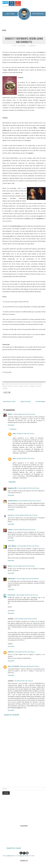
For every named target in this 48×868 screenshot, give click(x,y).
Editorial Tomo (28, 384)
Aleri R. (10, 414)
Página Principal (26, 402)
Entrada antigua (40, 402)
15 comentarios (32, 46)
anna (14, 434)
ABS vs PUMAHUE (13, 666)
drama (22, 384)
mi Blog (9, 856)
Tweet (5, 2)
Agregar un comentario (12, 715)
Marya (10, 566)
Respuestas (13, 429)
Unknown (11, 652)
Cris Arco (11, 515)
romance (21, 386)
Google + (18, 3)
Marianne (5, 386)
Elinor (34, 384)
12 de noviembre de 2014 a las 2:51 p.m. (24, 530)
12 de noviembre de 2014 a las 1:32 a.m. (24, 414)
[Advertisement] (16, 773)
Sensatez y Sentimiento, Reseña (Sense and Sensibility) (24, 40)
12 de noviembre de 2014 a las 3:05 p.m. (28, 546)
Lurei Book (11, 595)
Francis (10, 530)
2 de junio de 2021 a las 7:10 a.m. (25, 434)
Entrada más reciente (9, 402)
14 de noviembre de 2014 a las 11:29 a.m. (26, 619)
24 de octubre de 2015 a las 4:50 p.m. (25, 652)
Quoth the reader (14, 848)
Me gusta (12, 3)
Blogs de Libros (24, 856)
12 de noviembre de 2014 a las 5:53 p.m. (24, 566)
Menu (4, 30)
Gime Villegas (12, 546)
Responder (11, 425)
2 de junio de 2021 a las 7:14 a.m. (25, 458)
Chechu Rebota (13, 501)
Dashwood (17, 384)
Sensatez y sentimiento (30, 386)
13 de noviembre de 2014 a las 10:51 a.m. (27, 595)
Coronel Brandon (9, 384)
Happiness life (12, 488)
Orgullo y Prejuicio (13, 386)
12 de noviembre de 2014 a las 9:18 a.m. (28, 488)
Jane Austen (39, 384)
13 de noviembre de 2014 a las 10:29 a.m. (28, 579)
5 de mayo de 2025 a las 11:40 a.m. (24, 681)
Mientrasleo (12, 579)
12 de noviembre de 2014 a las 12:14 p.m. (29, 501)
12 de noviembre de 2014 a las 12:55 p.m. (26, 515)
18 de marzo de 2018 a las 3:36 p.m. (29, 666)
